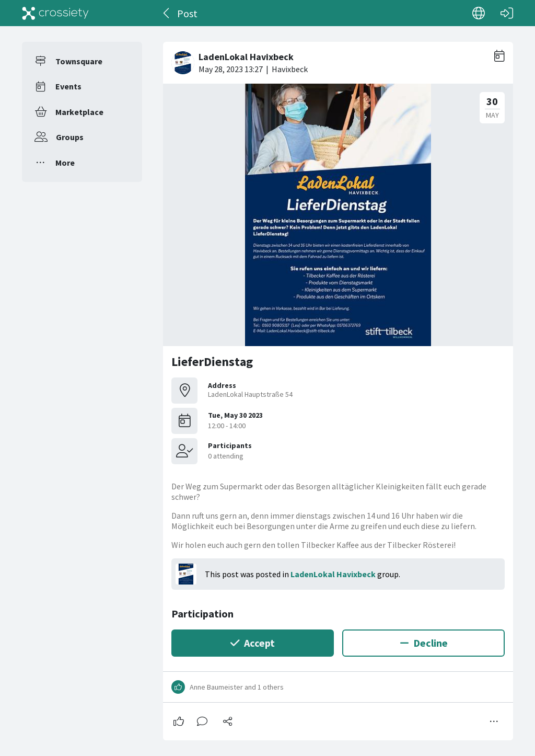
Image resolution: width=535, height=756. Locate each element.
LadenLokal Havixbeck (333, 574)
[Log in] (507, 13)
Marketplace (79, 112)
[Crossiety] (55, 13)
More (65, 163)
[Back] (167, 13)
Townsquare (79, 61)
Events (68, 86)
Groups (70, 137)
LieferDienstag (212, 362)
